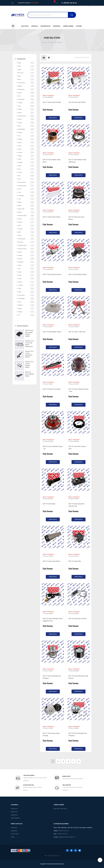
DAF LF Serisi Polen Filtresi (51, 217)
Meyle (26, 219)
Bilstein (26, 86)
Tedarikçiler (45, 26)
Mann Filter (26, 209)
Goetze (26, 152)
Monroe (26, 222)
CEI (26, 96)
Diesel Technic (26, 116)
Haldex (26, 156)
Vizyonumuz (14, 809)
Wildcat (26, 312)
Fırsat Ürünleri (15, 834)
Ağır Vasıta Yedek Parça (60, 809)
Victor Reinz (26, 295)
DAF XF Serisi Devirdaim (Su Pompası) (78, 734)
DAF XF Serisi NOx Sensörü (77, 619)
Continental (26, 99)
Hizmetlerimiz (68, 26)
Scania (26, 259)
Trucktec (26, 285)
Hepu (26, 166)
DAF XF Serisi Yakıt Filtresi (77, 102)
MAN (26, 206)
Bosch (26, 93)
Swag (26, 275)
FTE (26, 136)
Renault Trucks (26, 249)
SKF (26, 269)
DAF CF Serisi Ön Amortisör (52, 389)
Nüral (26, 235)
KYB (26, 189)
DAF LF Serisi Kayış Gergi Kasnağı (51, 734)
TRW (26, 289)
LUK (26, 199)
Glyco (26, 149)
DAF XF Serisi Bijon (49, 504)
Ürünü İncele (53, 118)
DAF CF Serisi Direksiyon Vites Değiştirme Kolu (53, 620)
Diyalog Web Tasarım (54, 856)
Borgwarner (26, 89)
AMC (26, 63)
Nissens (26, 229)
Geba (26, 146)
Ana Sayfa (25, 26)
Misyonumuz (14, 812)
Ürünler (35, 26)
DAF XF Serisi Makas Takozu (52, 332)
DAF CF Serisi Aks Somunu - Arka (78, 448)
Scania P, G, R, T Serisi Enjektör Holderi (24, 365)
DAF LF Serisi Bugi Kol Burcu (52, 274)
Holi (26, 169)
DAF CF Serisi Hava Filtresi (51, 561)
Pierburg (26, 242)
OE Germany (26, 239)
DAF (26, 106)
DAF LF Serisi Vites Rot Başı (52, 102)
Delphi (26, 109)
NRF (26, 232)
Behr (26, 76)
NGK (26, 225)
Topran (26, 282)
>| (79, 761)
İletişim (79, 26)
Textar (26, 279)
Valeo (26, 292)
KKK (26, 179)
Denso (26, 113)
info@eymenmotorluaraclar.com (67, 837)
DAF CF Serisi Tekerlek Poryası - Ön (53, 448)
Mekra (26, 212)
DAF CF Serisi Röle (75, 561)
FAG (26, 126)
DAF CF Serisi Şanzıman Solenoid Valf (76, 505)
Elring (26, 119)
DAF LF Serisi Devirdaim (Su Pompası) (52, 677)
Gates (26, 142)
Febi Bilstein (26, 129)
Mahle (26, 202)
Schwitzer (26, 262)
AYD (26, 66)
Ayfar (26, 69)
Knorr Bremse (26, 182)
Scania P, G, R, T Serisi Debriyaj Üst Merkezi (24, 355)
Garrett (26, 139)
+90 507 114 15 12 (64, 831)
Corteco (26, 103)
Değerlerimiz (14, 815)
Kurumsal (57, 26)
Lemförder (26, 196)
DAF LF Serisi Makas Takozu (78, 274)
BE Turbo (26, 73)
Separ (26, 265)
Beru (26, 79)
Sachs (26, 252)
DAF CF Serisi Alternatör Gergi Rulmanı (78, 677)
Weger (26, 308)
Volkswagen (26, 298)
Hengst (26, 162)
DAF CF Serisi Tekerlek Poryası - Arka (78, 390)
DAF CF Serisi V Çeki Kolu (77, 332)
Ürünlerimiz (14, 828)
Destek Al (90, 16)
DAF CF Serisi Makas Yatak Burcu (52, 161)
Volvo (26, 302)
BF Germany (26, 83)
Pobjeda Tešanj (26, 245)
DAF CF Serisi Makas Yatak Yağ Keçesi (77, 161)
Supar (26, 272)
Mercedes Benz (26, 216)
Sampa (26, 255)
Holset (26, 172)
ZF (26, 315)
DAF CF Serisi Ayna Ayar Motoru (76, 218)
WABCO (26, 305)
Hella (26, 159)
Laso (26, 192)
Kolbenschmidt (26, 186)
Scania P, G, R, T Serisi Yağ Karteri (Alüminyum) (24, 344)
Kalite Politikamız (16, 818)
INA (26, 176)
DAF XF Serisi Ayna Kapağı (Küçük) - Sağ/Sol (24, 334)
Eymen (26, 123)
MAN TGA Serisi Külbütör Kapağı (24, 376)
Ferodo (26, 133)
